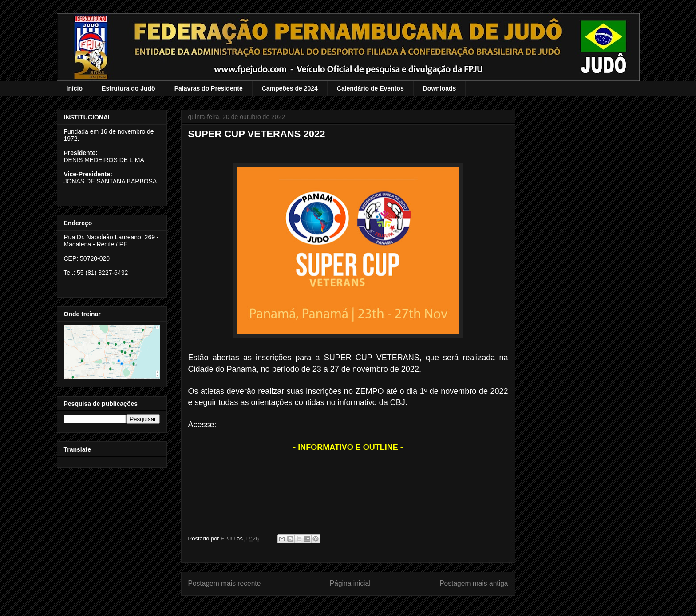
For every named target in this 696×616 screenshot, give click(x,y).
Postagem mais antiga (474, 583)
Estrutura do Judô (129, 88)
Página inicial (350, 583)
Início (75, 88)
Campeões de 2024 (290, 88)
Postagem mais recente (225, 583)
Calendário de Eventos (370, 88)
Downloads (440, 88)
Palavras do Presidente (209, 88)
